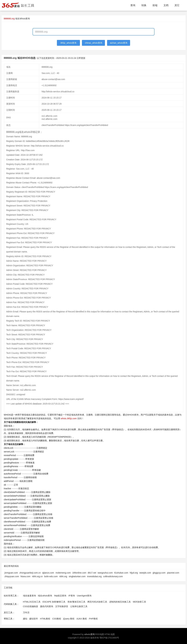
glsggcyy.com (159, 573)
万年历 (26, 613)
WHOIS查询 (133, 415)
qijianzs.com (48, 573)
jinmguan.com (11, 573)
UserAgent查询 (84, 596)
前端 (155, 5)
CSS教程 (57, 619)
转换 (144, 5)
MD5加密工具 (139, 602)
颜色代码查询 (47, 606)
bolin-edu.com (51, 576)
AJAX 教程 (82, 619)
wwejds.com (145, 573)
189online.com (79, 573)
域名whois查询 (45, 596)
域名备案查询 (29, 596)
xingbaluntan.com (77, 576)
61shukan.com (121, 573)
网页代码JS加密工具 (97, 602)
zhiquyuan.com (12, 576)
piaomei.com (173, 573)
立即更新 (81, 58)
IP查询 (72, 596)
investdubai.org (94, 576)
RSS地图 (100, 634)
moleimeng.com (63, 573)
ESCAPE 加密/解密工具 (54, 602)
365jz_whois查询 (68, 43)
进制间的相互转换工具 (120, 602)
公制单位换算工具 (79, 606)
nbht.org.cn (37, 576)
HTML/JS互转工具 (32, 602)
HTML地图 (110, 634)
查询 (133, 5)
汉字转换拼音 (62, 606)
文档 (166, 5)
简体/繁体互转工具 (76, 602)
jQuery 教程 (69, 619)
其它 (177, 5)
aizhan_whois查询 (119, 43)
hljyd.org (134, 573)
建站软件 (34, 619)
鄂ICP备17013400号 (109, 638)
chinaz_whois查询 (93, 43)
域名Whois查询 (22, 19)
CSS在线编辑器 (31, 606)
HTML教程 (45, 619)
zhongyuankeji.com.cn (30, 573)
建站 (25, 619)
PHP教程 (93, 619)
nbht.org (63, 576)
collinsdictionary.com (113, 576)
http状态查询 (60, 596)
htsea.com (26, 576)
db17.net (92, 573)
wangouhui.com (105, 573)
